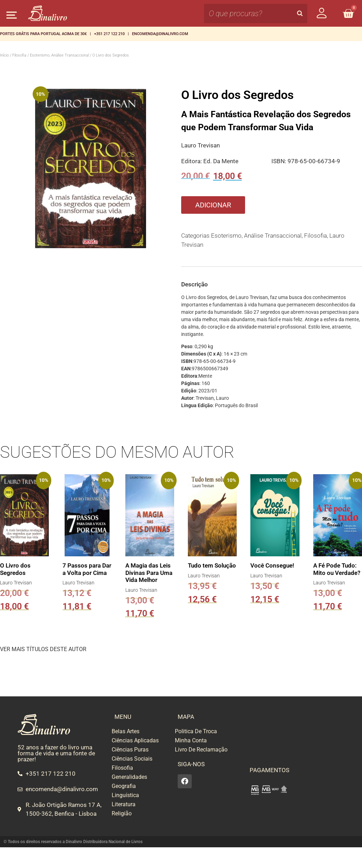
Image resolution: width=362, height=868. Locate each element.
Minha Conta (191, 740)
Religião (122, 813)
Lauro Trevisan (200, 145)
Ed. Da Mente (221, 161)
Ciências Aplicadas (135, 740)
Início (4, 55)
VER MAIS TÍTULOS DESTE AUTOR (43, 649)
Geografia (124, 786)
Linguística (125, 795)
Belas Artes (126, 731)
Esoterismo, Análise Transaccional (59, 55)
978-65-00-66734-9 (314, 161)
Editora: (192, 161)
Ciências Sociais (132, 759)
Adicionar (213, 205)
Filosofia (19, 55)
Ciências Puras (130, 750)
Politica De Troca (196, 731)
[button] (11, 15)
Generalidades (129, 777)
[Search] (300, 14)
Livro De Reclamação (201, 750)
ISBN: (279, 161)
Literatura (124, 804)
